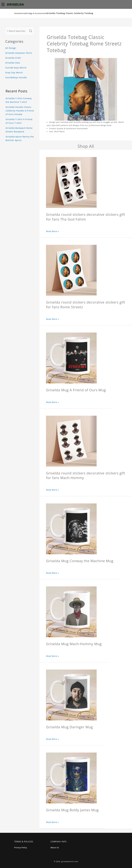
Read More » (52, 231)
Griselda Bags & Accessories (33, 13)
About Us (55, 848)
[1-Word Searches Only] (17, 31)
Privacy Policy (21, 848)
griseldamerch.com (70, 861)
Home (17, 13)
